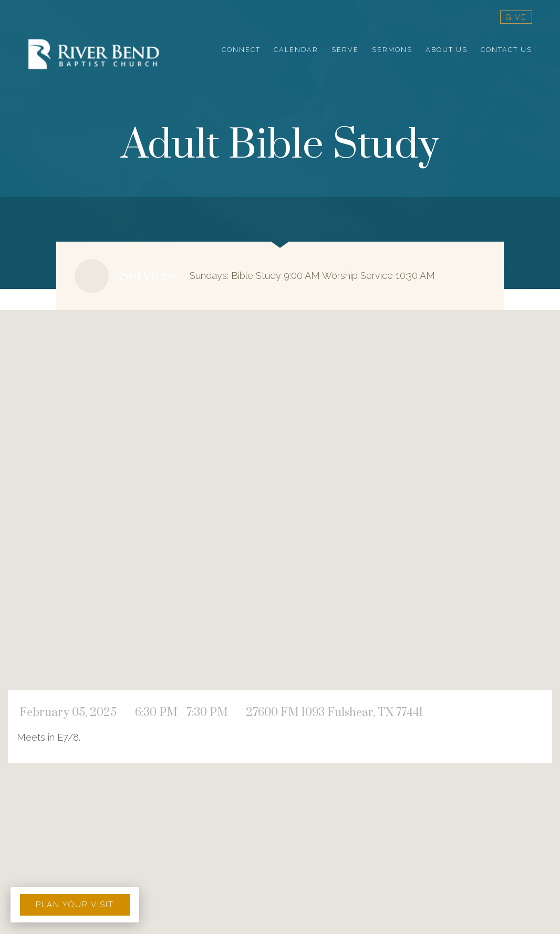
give (516, 17)
